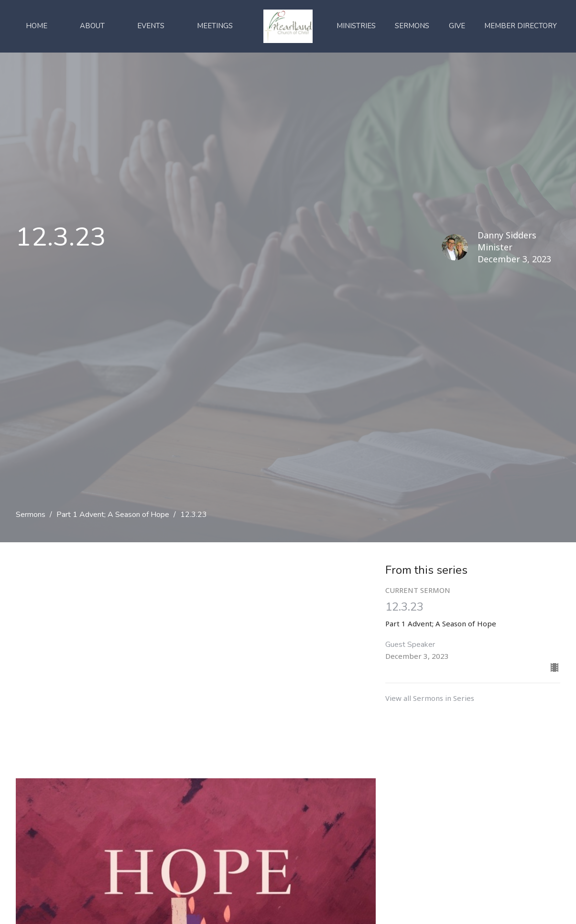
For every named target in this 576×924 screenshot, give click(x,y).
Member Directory (521, 26)
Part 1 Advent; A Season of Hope (113, 515)
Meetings (215, 26)
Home (37, 26)
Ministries (356, 26)
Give (457, 26)
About (92, 26)
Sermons (412, 26)
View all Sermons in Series (430, 698)
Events (151, 26)
